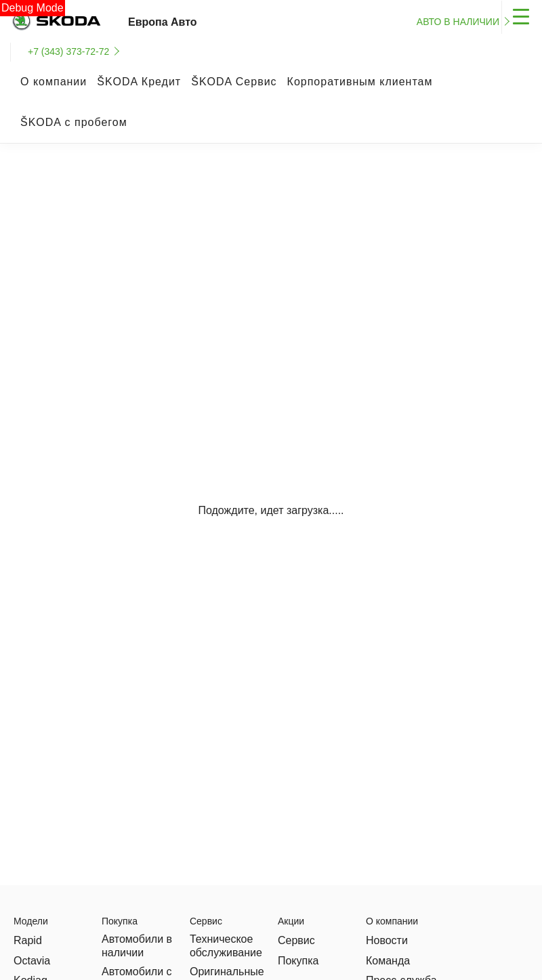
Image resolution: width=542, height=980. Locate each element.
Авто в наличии (458, 22)
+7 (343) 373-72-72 (68, 51)
